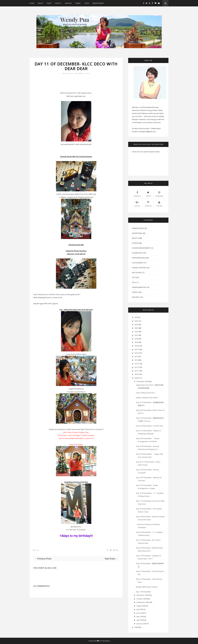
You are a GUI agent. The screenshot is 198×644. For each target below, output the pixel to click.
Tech (134, 277)
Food (87, 3)
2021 (136, 335)
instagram (159, 194)
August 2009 (141, 606)
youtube (159, 204)
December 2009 (142, 381)
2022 (136, 332)
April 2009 (140, 620)
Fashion (68, 3)
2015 (136, 356)
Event (49, 3)
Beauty (58, 3)
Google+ (137, 204)
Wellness (136, 297)
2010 (136, 374)
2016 (136, 353)
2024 (136, 324)
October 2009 (142, 599)
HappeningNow (138, 258)
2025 (136, 321)
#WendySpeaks (138, 228)
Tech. (134, 282)
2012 (136, 367)
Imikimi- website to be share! (147, 398)
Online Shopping (139, 268)
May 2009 (140, 617)
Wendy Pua (69, 74)
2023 (136, 328)
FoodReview (137, 253)
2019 (136, 342)
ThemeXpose (106, 641)
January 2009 (141, 624)
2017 (136, 349)
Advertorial (137, 233)
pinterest (148, 204)
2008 (136, 627)
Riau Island (137, 273)
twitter (148, 194)
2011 (136, 371)
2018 (136, 346)
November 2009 (143, 595)
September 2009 (143, 602)
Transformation (139, 287)
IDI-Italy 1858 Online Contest (147, 587)
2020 (136, 339)
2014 (136, 360)
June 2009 (140, 613)
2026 (136, 317)
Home (32, 3)
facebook (137, 194)
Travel (78, 3)
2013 (136, 364)
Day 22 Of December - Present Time (150, 426)
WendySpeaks (98, 3)
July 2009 (140, 609)
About (41, 3)
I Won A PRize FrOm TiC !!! (145, 393)
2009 (136, 378)
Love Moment (138, 263)
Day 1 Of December (143, 592)
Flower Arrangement (141, 248)
